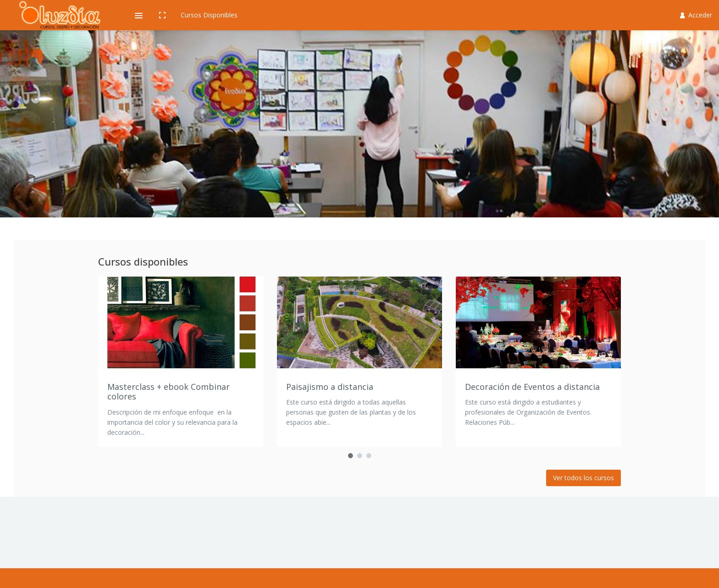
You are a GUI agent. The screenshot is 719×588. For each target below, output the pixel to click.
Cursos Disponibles (209, 15)
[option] (181, 362)
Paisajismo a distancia (330, 387)
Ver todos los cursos (583, 478)
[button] (138, 15)
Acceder (696, 15)
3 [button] (369, 456)
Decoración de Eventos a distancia (532, 387)
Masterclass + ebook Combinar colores (169, 392)
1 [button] (350, 456)
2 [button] (359, 456)
